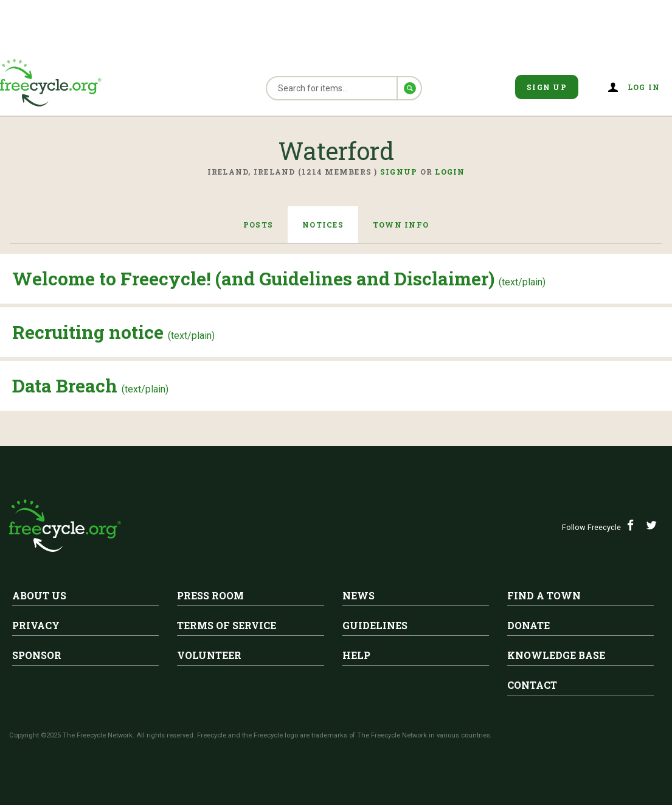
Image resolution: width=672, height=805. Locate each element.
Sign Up (547, 87)
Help (356, 655)
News (359, 595)
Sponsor (37, 655)
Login (450, 172)
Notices (323, 225)
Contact (532, 685)
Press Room (210, 595)
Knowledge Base (556, 655)
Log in (644, 87)
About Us (39, 595)
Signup (399, 172)
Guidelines (375, 625)
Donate (528, 625)
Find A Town (544, 595)
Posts (258, 225)
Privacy (36, 625)
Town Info (401, 225)
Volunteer (209, 655)
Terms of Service (227, 625)
